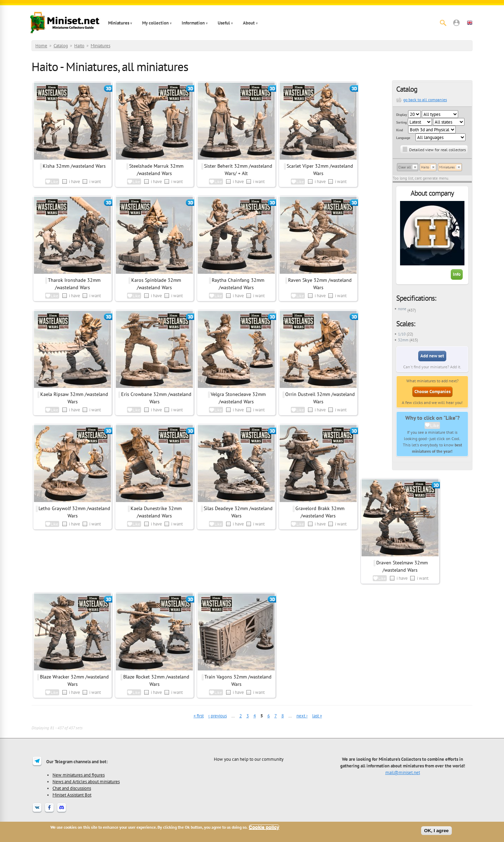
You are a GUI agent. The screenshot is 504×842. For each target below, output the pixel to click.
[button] (456, 23)
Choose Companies (432, 392)
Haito (79, 46)
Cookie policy (264, 827)
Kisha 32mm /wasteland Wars (74, 166)
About (249, 23)
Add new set (432, 356)
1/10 (402, 334)
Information (193, 23)
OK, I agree (436, 831)
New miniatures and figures (79, 775)
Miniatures (119, 23)
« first (199, 716)
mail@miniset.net (403, 772)
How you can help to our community (249, 759)
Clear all (405, 167)
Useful (224, 23)
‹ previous (218, 716)
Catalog (61, 46)
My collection (155, 23)
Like (435, 425)
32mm (403, 340)
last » (317, 716)
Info (457, 274)
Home (41, 46)
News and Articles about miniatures (86, 781)
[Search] (443, 23)
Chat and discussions (72, 788)
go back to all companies (425, 100)
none (402, 309)
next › (302, 716)
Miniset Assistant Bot (72, 795)
